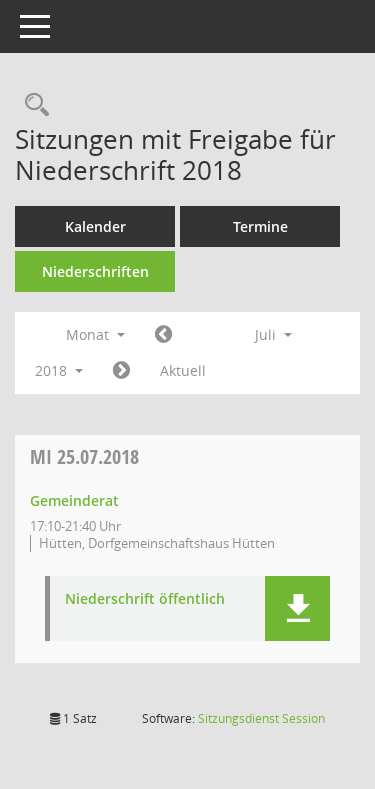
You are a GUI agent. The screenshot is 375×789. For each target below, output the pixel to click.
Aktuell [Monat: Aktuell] (183, 370)
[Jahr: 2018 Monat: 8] (121, 371)
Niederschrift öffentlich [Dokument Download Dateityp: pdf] (145, 599)
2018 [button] (59, 370)
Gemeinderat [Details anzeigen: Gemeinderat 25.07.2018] (74, 500)
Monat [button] (95, 334)
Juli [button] (273, 334)
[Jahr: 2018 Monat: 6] (163, 335)
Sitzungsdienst (261, 718)
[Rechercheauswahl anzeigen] (32, 105)
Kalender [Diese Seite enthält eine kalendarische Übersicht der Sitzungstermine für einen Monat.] (95, 226)
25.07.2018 (84, 456)
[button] (297, 608)
